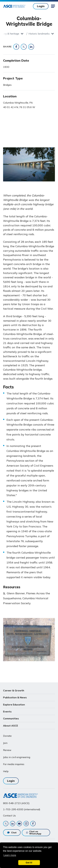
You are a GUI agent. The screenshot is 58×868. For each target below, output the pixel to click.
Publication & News (15, 697)
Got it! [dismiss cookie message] (29, 863)
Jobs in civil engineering (17, 757)
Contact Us (9, 816)
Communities (11, 718)
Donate (7, 736)
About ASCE (11, 726)
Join (5, 743)
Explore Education (14, 705)
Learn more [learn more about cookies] (10, 855)
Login (41, 6)
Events (7, 711)
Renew (7, 750)
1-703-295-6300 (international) (22, 809)
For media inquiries (14, 764)
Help (6, 771)
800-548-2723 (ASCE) (16, 803)
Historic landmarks (39, 34)
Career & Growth (14, 690)
